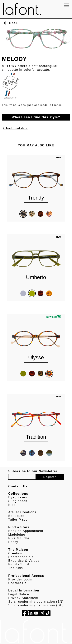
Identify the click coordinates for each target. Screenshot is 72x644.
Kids (12, 505)
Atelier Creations (22, 512)
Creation (15, 553)
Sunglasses (18, 501)
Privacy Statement (23, 598)
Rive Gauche (19, 538)
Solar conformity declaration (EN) (36, 602)
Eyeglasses (18, 497)
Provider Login (20, 579)
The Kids (16, 568)
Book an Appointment (26, 531)
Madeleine (17, 535)
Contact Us (17, 583)
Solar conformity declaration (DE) (36, 605)
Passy (13, 542)
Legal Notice (19, 594)
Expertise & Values (24, 561)
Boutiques (17, 516)
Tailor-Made (18, 520)
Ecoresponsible (21, 557)
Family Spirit (19, 564)
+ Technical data (15, 128)
